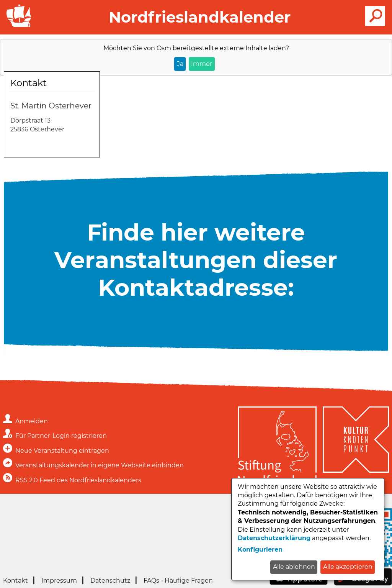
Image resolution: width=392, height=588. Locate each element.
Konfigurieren (260, 550)
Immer (202, 64)
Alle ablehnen (294, 567)
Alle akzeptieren (348, 567)
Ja (180, 64)
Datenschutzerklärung (274, 538)
